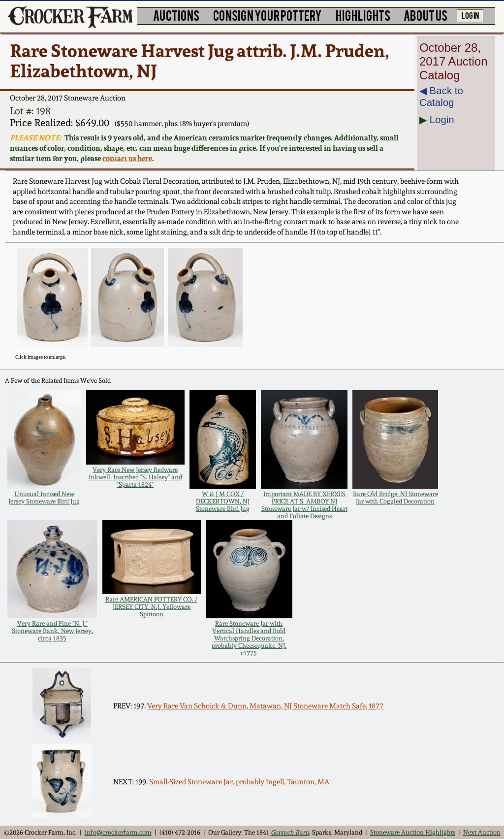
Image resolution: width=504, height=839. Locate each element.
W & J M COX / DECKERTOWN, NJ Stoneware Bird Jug (223, 501)
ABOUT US (425, 15)
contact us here (127, 158)
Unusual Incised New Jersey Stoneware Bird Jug (44, 498)
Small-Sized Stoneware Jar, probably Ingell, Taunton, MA (239, 782)
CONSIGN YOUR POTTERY (268, 15)
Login (442, 119)
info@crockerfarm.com (118, 832)
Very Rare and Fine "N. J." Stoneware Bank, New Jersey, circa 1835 (52, 631)
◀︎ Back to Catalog (441, 96)
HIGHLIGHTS (363, 15)
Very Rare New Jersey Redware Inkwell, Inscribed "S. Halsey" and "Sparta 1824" (135, 477)
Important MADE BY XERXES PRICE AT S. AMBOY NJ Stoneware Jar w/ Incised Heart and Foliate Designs (304, 505)
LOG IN (470, 15)
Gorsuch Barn (290, 832)
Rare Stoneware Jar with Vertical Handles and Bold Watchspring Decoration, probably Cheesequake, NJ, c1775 (249, 638)
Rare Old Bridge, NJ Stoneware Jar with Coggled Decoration (395, 498)
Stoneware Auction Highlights (413, 832)
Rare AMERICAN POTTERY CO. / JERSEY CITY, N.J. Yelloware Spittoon (151, 607)
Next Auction (482, 832)
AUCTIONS (176, 15)
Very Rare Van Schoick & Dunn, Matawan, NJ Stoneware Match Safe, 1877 (265, 706)
